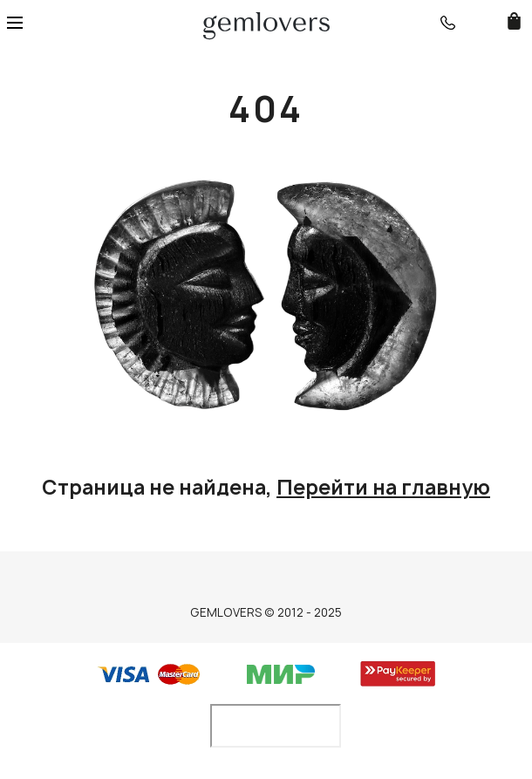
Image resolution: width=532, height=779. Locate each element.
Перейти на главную (383, 487)
